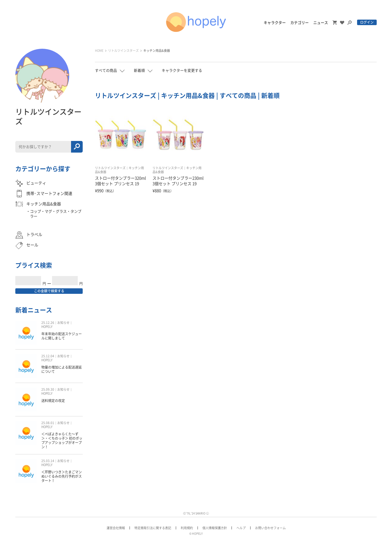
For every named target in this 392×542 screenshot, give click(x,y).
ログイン (367, 22)
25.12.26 (48, 323)
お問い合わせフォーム (270, 528)
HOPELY (47, 327)
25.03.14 (48, 461)
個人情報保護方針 (215, 528)
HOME (99, 51)
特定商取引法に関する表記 (153, 528)
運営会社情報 (116, 528)
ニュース (321, 23)
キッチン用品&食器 (157, 51)
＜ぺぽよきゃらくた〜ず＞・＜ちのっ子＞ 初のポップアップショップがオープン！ (62, 441)
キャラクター (275, 23)
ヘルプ (241, 528)
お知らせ (63, 323)
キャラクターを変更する (182, 70)
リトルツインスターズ (123, 51)
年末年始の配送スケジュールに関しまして (62, 336)
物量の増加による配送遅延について (62, 369)
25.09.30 (48, 389)
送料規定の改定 (53, 401)
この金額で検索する (49, 291)
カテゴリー (300, 23)
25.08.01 (48, 423)
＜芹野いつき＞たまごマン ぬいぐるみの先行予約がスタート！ (62, 476)
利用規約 (187, 528)
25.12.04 (48, 356)
